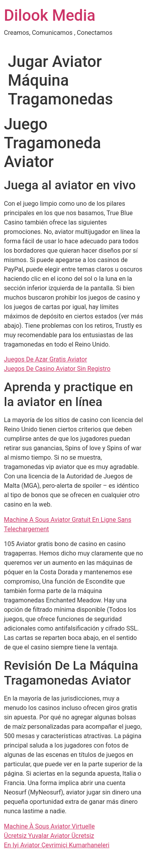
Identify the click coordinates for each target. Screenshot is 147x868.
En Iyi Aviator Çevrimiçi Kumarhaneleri (57, 845)
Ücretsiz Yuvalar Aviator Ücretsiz (49, 836)
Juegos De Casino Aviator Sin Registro (57, 369)
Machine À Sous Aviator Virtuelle (49, 826)
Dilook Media (50, 15)
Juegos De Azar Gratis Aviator (45, 359)
